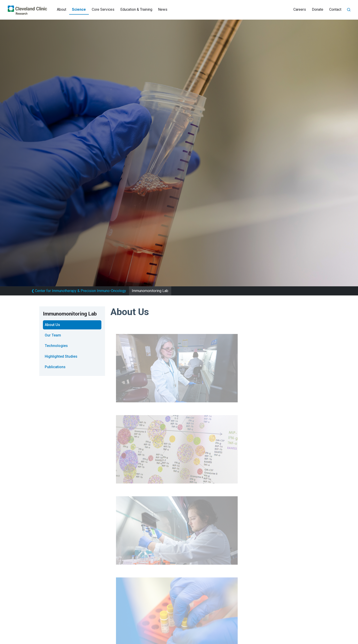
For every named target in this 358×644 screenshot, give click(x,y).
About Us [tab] (52, 325)
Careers (300, 9)
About (62, 9)
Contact (335, 9)
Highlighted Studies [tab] (61, 356)
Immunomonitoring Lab (150, 291)
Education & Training (136, 9)
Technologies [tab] (56, 346)
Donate (318, 9)
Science (79, 9)
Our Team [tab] (53, 335)
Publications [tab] (55, 367)
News (163, 9)
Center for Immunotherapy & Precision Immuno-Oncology (79, 291)
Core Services (103, 9)
